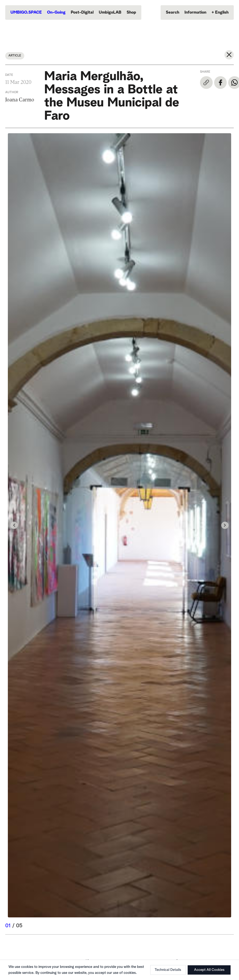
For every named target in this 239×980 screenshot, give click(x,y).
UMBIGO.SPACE (26, 12)
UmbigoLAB (110, 12)
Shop (131, 12)
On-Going (56, 12)
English (220, 12)
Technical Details (168, 970)
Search (173, 12)
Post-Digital (82, 12)
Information (195, 12)
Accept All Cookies (209, 970)
